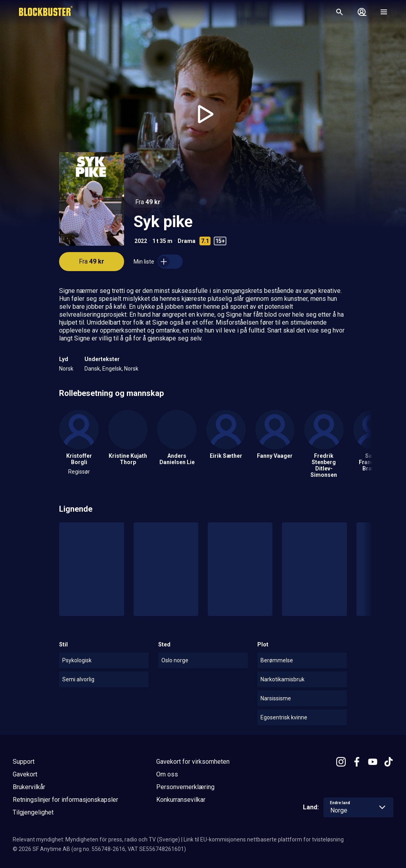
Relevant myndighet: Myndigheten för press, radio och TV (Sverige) (96, 839)
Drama (187, 241)
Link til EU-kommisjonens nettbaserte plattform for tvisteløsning (264, 839)
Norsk (66, 369)
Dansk (92, 369)
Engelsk (112, 369)
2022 (141, 241)
